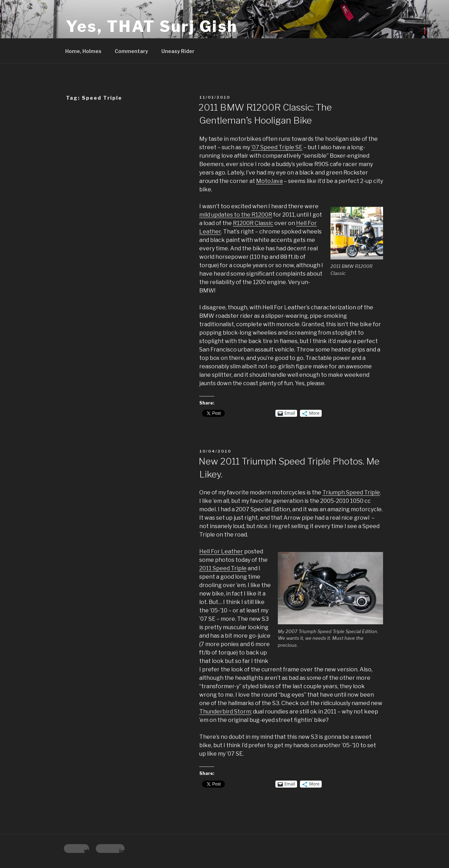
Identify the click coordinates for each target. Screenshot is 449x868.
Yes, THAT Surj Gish (152, 26)
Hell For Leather (221, 551)
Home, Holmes (83, 51)
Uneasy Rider (178, 51)
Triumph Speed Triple (351, 492)
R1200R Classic (253, 223)
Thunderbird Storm (225, 712)
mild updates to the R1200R (236, 215)
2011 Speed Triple (223, 568)
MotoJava (269, 181)
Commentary (131, 51)
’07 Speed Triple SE (277, 147)
